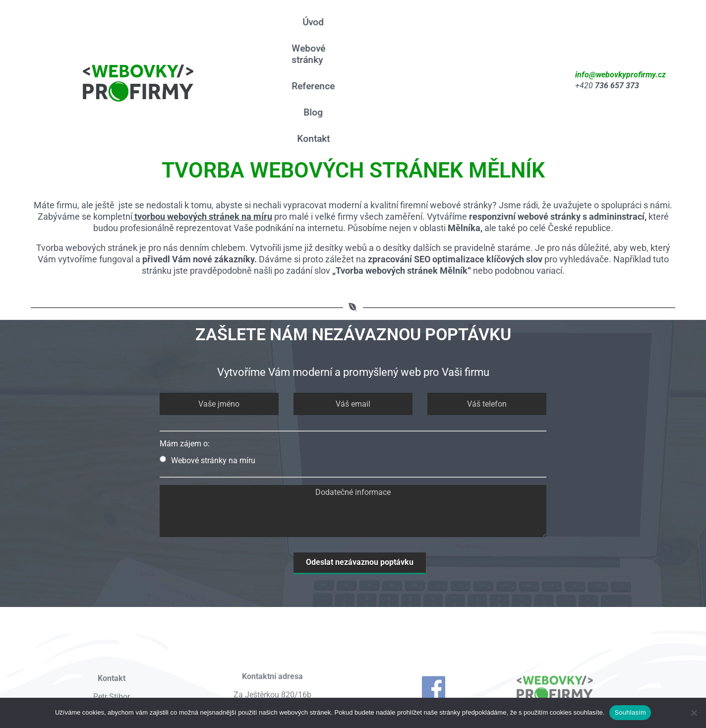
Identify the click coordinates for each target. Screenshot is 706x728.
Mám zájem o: (185, 353)
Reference (430, 22)
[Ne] (694, 713)
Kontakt (388, 48)
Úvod (301, 22)
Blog (347, 48)
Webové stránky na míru (207, 370)
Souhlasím (630, 712)
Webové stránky (360, 22)
